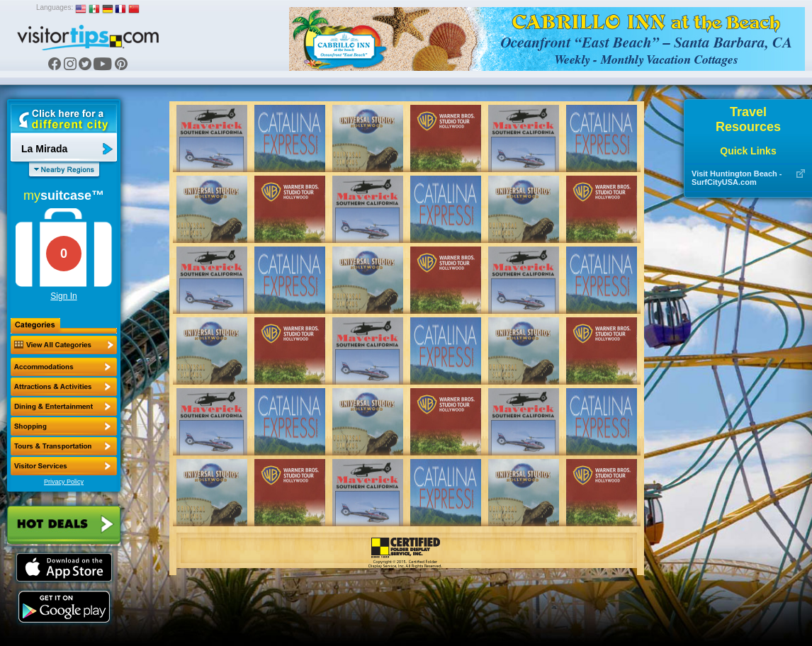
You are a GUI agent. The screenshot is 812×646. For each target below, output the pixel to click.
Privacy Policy (64, 482)
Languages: (55, 7)
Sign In (63, 296)
